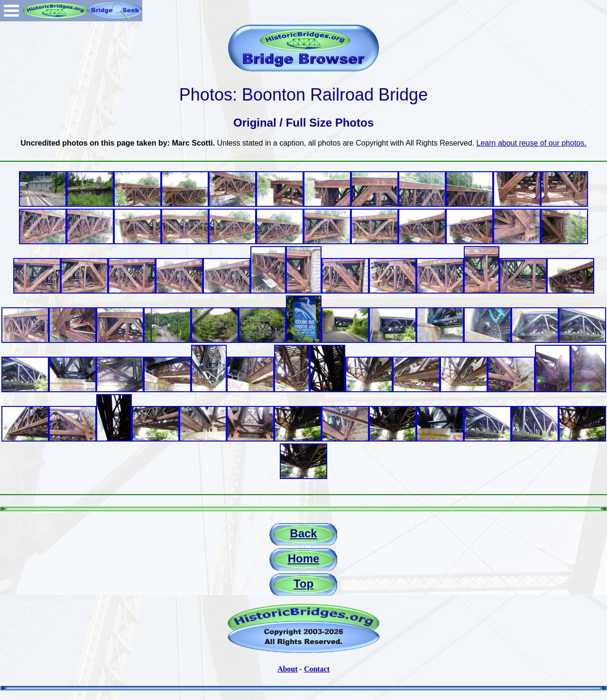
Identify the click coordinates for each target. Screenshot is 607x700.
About (288, 669)
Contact (317, 669)
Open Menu (11, 11)
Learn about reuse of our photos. (532, 143)
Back (303, 533)
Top (303, 584)
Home (304, 558)
